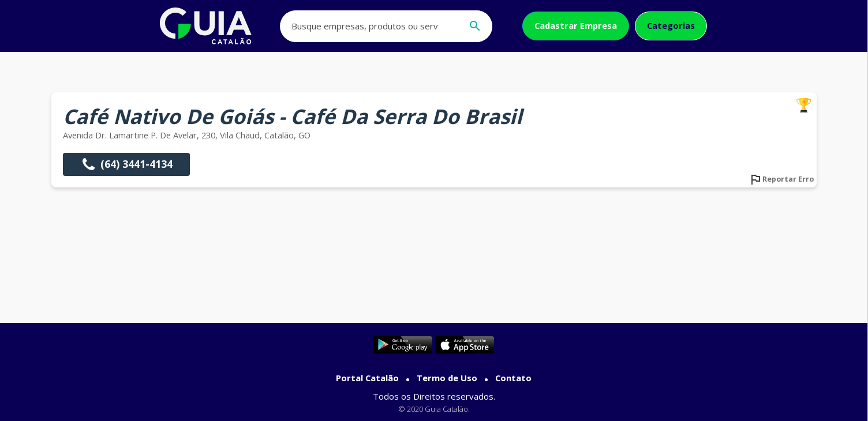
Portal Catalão (367, 378)
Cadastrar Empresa (576, 25)
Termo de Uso (447, 378)
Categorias (671, 25)
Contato (513, 378)
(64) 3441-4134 (126, 164)
